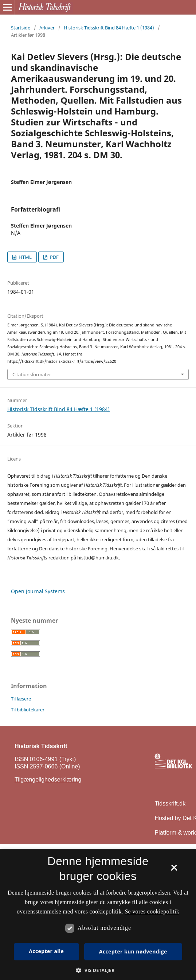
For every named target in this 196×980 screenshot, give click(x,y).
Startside (21, 28)
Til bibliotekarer (28, 710)
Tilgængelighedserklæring (48, 780)
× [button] (174, 870)
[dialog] (98, 914)
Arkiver (47, 28)
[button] (98, 970)
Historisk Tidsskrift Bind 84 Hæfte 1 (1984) (109, 28)
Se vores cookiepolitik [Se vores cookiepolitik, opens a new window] (152, 911)
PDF (54, 257)
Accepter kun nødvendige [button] (133, 951)
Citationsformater (32, 374)
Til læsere (21, 699)
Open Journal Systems (38, 591)
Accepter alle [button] (46, 951)
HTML (25, 257)
